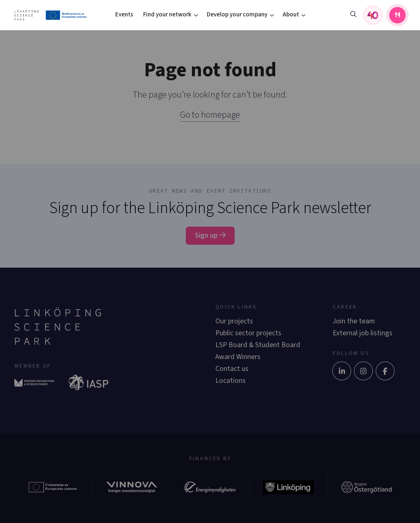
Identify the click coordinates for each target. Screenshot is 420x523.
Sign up (210, 235)
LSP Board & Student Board (258, 345)
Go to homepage (210, 115)
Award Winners (238, 357)
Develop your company (237, 15)
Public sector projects (248, 333)
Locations (231, 381)
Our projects (234, 321)
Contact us (232, 369)
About (291, 15)
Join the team (354, 321)
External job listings (363, 333)
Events (124, 15)
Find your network (167, 15)
